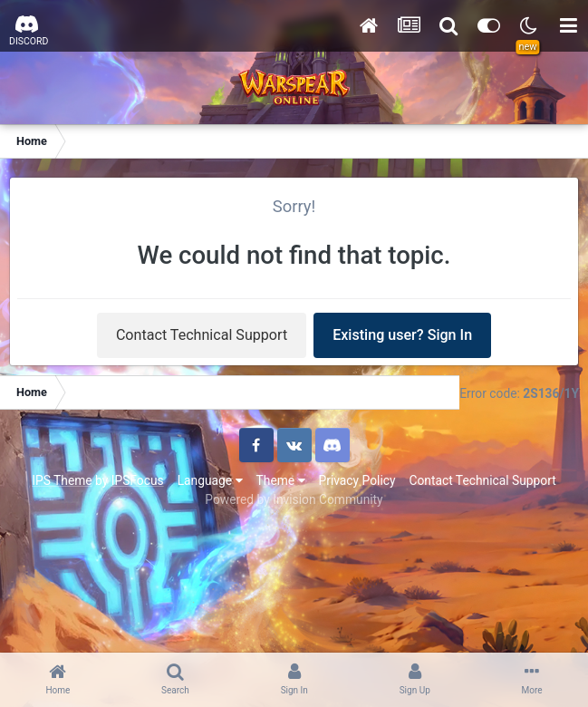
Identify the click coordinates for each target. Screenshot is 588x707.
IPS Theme (62, 480)
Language (210, 480)
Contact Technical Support (202, 335)
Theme (281, 480)
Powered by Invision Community (294, 499)
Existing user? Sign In (402, 335)
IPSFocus (138, 480)
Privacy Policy (357, 480)
